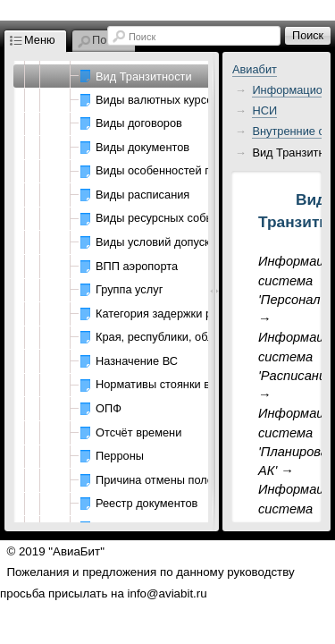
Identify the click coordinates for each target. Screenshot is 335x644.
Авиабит (255, 69)
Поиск (142, 37)
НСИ (264, 110)
